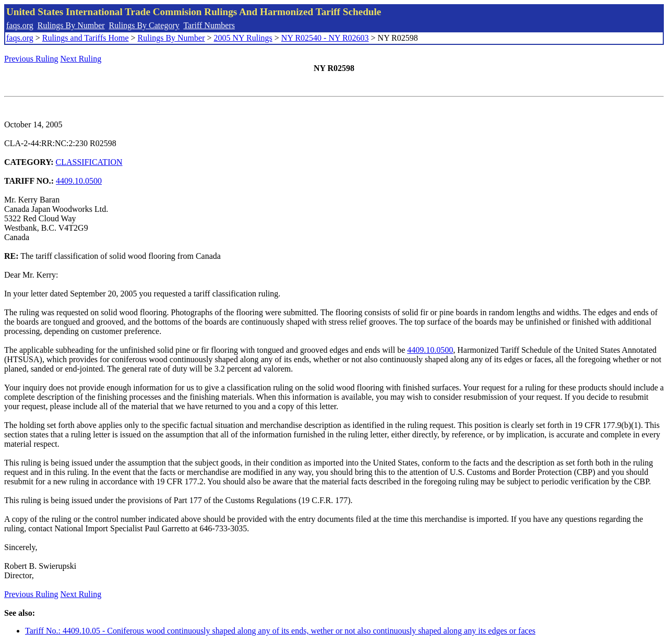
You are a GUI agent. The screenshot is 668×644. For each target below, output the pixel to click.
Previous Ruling (31, 59)
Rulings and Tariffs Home (86, 38)
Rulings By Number (71, 25)
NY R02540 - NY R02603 (325, 38)
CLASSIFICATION (89, 162)
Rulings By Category (144, 25)
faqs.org (20, 25)
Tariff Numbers (209, 25)
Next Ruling (81, 59)
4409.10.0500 (79, 181)
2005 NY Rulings (243, 38)
